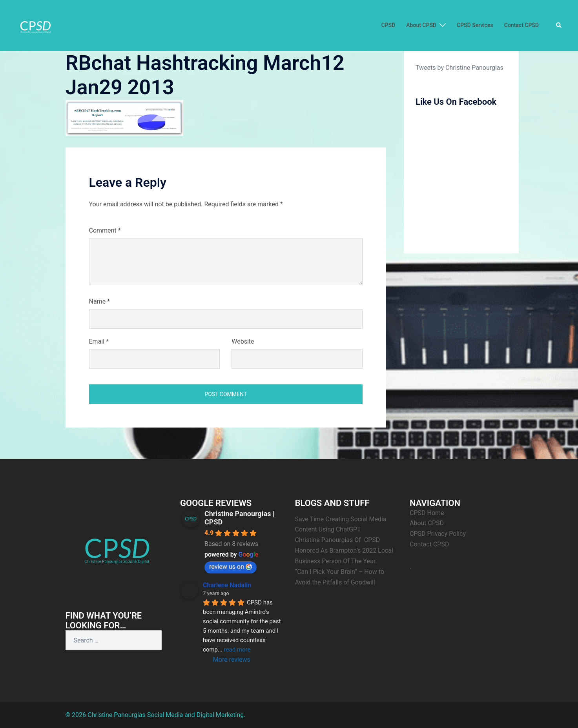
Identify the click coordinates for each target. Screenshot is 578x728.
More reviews (232, 660)
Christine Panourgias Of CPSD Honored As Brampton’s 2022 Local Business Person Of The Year (345, 551)
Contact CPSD (521, 25)
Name (100, 301)
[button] (559, 25)
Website (243, 341)
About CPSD (421, 25)
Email (99, 341)
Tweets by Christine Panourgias (459, 68)
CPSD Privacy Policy (438, 534)
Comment (105, 230)
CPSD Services (475, 25)
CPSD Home (427, 513)
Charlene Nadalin (227, 585)
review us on (231, 567)
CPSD (388, 25)
